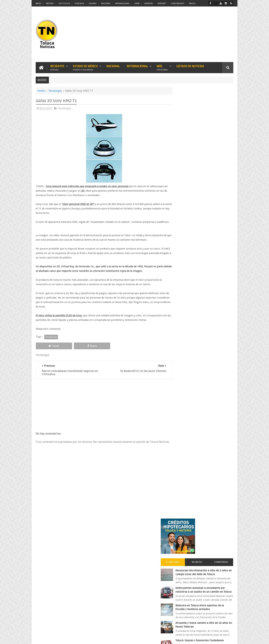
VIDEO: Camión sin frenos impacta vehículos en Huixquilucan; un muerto (210, 292)
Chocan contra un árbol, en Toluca (210, 310)
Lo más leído (184, 133)
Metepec (50, 4)
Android (149, 4)
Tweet (48, 350)
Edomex (93, 4)
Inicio (39, 4)
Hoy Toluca (64, 4)
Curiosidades (177, 4)
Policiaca (79, 4)
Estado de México (85, 67)
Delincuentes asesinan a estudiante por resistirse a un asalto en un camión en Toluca (208, 166)
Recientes (57, 67)
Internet (162, 4)
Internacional (122, 4)
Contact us (225, 535)
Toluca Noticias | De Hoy (79, 639)
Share (74, 350)
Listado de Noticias (190, 66)
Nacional (106, 4)
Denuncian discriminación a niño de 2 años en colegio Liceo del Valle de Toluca (211, 145)
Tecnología (55, 90)
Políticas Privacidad (203, 639)
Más (162, 67)
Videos (192, 4)
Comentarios (223, 133)
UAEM (137, 4)
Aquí (230, 639)
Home (41, 90)
